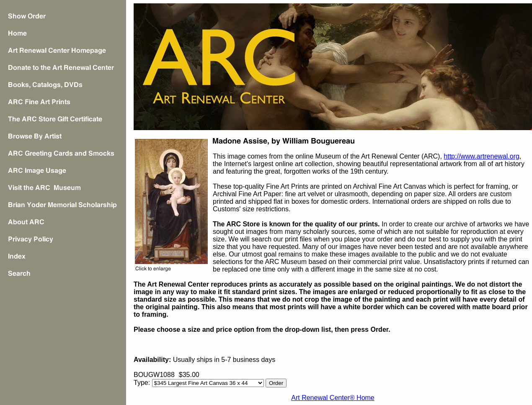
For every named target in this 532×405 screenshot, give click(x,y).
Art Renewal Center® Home (333, 398)
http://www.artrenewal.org (482, 156)
